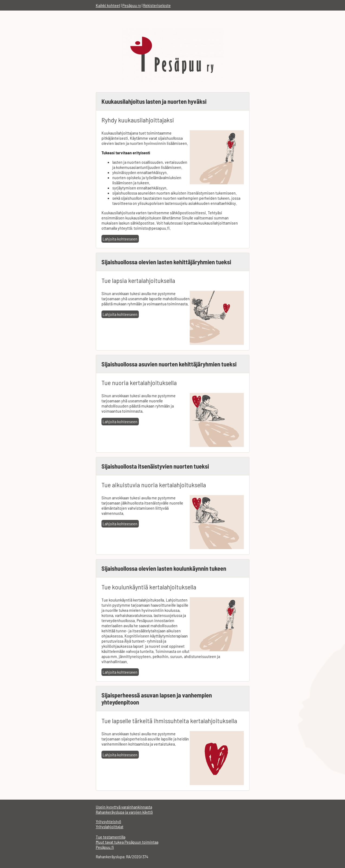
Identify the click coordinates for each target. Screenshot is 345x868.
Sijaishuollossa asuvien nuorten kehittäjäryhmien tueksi (169, 364)
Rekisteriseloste (157, 5)
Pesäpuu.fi (105, 847)
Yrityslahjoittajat (110, 827)
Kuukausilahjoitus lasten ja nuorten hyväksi (154, 101)
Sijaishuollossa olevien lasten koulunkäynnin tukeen (164, 568)
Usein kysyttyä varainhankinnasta (124, 807)
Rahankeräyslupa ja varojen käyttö (124, 812)
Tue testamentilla (111, 837)
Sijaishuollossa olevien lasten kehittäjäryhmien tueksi (166, 262)
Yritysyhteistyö (109, 821)
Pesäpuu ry (132, 5)
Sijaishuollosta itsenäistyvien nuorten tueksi (155, 466)
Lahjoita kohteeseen (120, 239)
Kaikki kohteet (108, 5)
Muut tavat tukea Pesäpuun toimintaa (127, 842)
